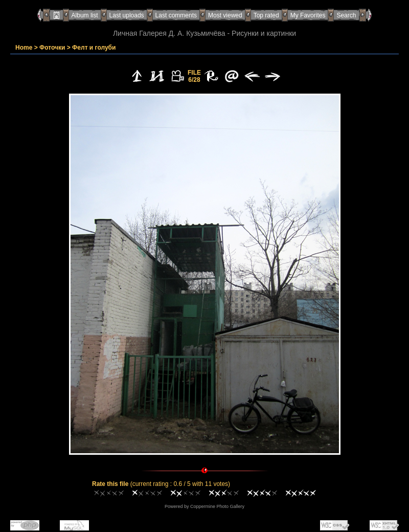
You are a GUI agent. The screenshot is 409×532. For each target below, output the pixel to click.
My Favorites (308, 15)
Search (346, 15)
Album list (85, 15)
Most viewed (225, 15)
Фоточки (52, 48)
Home (24, 48)
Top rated (266, 15)
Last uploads (127, 15)
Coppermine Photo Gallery (217, 506)
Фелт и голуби (94, 48)
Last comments (176, 15)
